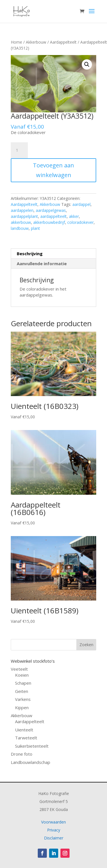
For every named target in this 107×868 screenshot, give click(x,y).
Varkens (23, 699)
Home (16, 42)
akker (74, 216)
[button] (87, 64)
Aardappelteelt (63, 42)
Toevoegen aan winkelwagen (53, 170)
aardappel (81, 204)
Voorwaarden (53, 822)
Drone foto (22, 754)
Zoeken (86, 645)
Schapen (23, 683)
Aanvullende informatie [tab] (42, 263)
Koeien (22, 675)
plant (35, 228)
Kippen (22, 707)
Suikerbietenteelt (32, 746)
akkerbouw (21, 222)
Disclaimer (54, 838)
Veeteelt (19, 669)
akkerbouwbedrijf (49, 222)
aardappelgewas (51, 210)
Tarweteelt (26, 738)
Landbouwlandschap (31, 762)
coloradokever (80, 222)
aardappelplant (24, 216)
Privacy (54, 830)
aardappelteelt (53, 216)
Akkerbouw (36, 42)
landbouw (20, 228)
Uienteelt (24, 730)
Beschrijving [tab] (30, 253)
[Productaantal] (19, 150)
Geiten (22, 691)
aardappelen (22, 210)
